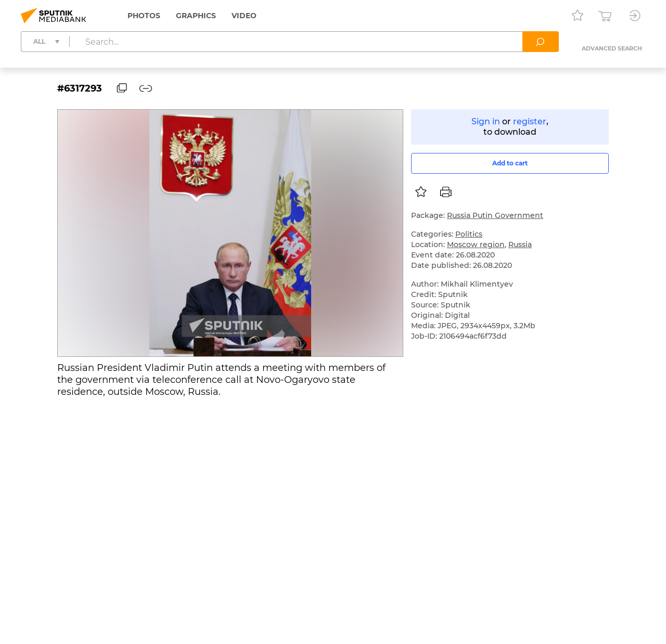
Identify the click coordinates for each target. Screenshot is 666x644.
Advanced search (612, 48)
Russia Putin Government (495, 215)
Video (244, 16)
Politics (469, 234)
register (530, 121)
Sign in (486, 121)
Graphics (196, 16)
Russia (520, 244)
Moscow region (476, 244)
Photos (144, 16)
